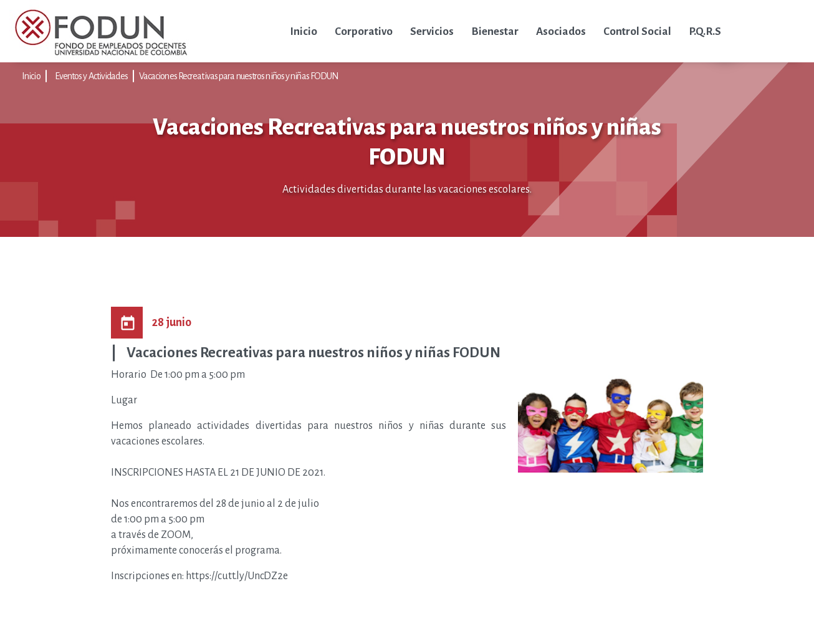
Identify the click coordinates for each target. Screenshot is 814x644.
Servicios (432, 31)
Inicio (304, 31)
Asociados (561, 31)
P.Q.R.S (705, 31)
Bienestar (495, 31)
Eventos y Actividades (91, 76)
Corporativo (364, 31)
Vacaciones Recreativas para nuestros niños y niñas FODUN (239, 76)
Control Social (637, 31)
